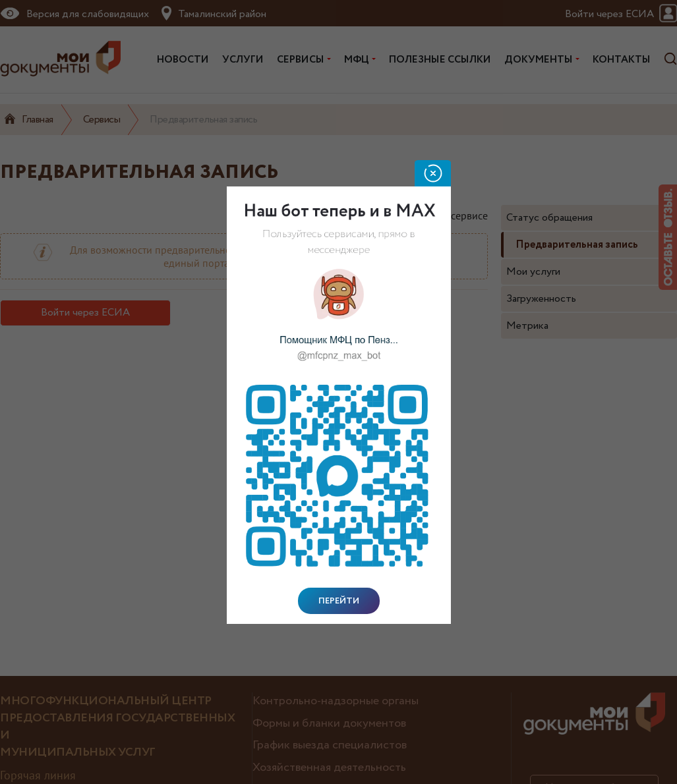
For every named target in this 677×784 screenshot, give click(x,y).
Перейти (339, 601)
